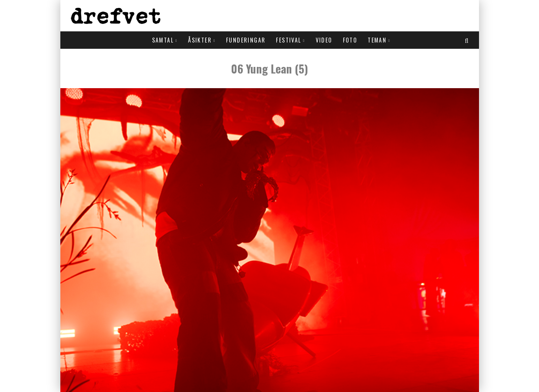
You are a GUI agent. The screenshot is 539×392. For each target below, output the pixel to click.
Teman (377, 40)
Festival (289, 40)
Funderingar (246, 40)
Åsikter (200, 40)
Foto (350, 40)
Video (324, 40)
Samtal (163, 40)
